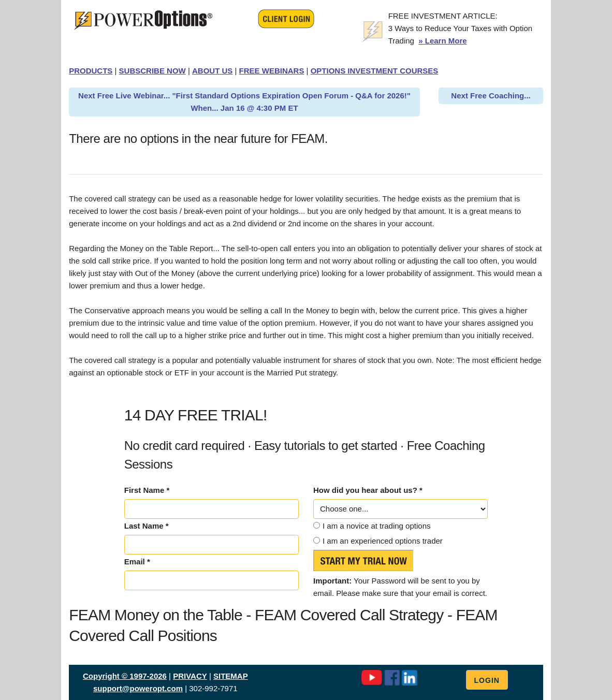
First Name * (147, 490)
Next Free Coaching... (491, 96)
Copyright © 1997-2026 (125, 676)
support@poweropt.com (138, 688)
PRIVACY (190, 676)
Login (487, 680)
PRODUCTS (91, 71)
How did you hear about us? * (368, 490)
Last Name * (147, 526)
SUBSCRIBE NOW (152, 71)
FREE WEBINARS (272, 71)
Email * (137, 562)
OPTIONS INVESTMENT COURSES (375, 71)
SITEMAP (231, 676)
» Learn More (442, 41)
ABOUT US (212, 71)
